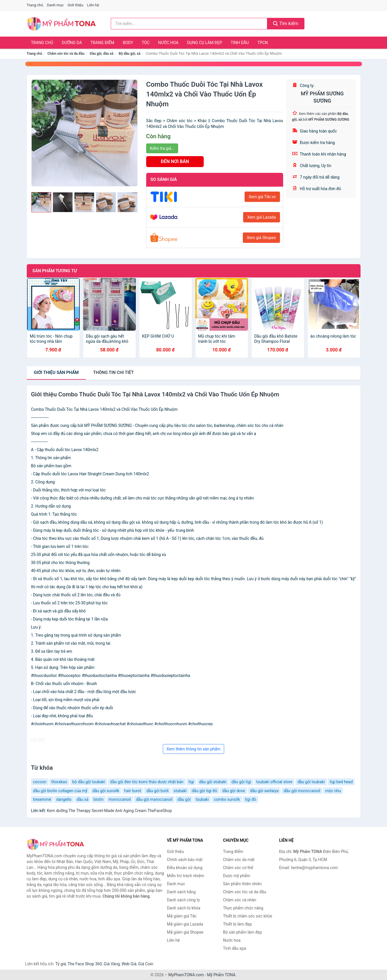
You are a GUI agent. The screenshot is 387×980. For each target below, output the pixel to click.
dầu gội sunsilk (106, 791)
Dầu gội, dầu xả (102, 54)
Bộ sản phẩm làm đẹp (243, 932)
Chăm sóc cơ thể (238, 868)
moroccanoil (120, 799)
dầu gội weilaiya (264, 791)
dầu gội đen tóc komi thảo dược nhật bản (147, 782)
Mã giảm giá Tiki (182, 916)
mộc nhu (333, 791)
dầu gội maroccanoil (154, 799)
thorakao (59, 782)
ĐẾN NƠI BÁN (175, 161)
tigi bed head (341, 782)
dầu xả (82, 799)
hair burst (133, 791)
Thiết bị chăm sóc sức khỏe (248, 916)
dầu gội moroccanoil (302, 791)
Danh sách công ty (183, 900)
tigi (191, 782)
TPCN (262, 43)
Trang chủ (35, 5)
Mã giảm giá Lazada (185, 924)
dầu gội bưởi (157, 791)
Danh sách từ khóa (184, 908)
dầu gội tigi (241, 782)
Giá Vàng (112, 964)
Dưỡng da (72, 43)
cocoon (40, 782)
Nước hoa (168, 43)
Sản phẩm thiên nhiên (242, 884)
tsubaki (202, 799)
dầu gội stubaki (213, 782)
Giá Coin (146, 964)
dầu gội (184, 799)
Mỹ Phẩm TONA (221, 975)
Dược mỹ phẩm (237, 876)
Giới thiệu (75, 5)
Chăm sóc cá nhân (240, 900)
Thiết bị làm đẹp (237, 924)
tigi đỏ (250, 799)
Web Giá (129, 964)
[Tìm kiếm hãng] (189, 24)
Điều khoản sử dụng (185, 868)
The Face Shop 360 (85, 964)
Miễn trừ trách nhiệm (185, 876)
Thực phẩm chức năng (243, 908)
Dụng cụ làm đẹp (205, 43)
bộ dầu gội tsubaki (89, 782)
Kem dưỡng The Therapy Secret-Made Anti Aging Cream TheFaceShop (109, 811)
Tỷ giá (61, 964)
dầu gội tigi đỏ (204, 791)
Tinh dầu (240, 43)
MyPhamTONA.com (186, 975)
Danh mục (55, 5)
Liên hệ (93, 5)
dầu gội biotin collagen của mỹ (60, 791)
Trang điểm (103, 43)
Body (128, 43)
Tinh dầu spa (235, 948)
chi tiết (113, 372)
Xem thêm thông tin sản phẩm (194, 749)
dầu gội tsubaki (311, 782)
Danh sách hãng (181, 892)
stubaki (180, 791)
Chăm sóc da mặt (239, 860)
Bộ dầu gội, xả (130, 54)
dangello (64, 799)
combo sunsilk (227, 799)
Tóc (146, 43)
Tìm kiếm (286, 23)
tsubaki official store (274, 782)
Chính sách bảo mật (185, 860)
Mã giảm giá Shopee (185, 932)
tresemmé (42, 799)
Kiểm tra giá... (162, 148)
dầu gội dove (233, 791)
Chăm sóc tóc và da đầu (66, 54)
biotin (99, 799)
